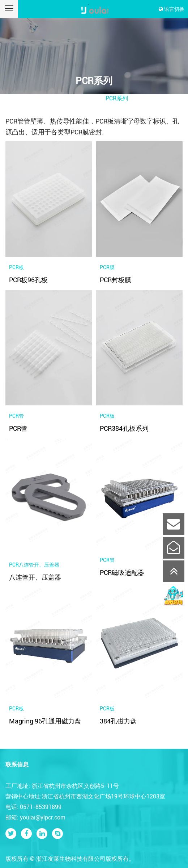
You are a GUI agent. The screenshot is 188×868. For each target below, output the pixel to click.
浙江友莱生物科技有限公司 (71, 859)
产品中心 (89, 98)
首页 (66, 98)
